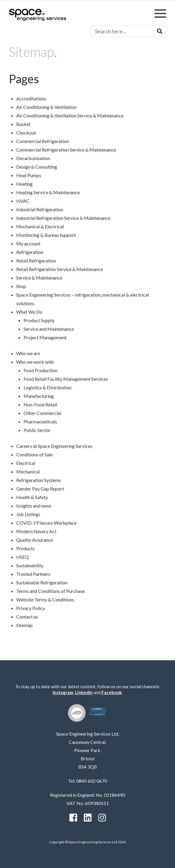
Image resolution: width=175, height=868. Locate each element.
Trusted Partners (33, 574)
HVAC (23, 201)
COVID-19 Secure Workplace (46, 523)
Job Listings (28, 514)
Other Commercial (42, 413)
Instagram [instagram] (63, 692)
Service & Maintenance (39, 278)
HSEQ (22, 557)
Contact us (27, 617)
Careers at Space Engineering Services (54, 446)
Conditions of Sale (34, 454)
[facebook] (73, 818)
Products (25, 548)
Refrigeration (30, 252)
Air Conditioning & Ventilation (46, 107)
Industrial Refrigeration (40, 209)
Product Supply (39, 320)
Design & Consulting (37, 167)
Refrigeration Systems (39, 480)
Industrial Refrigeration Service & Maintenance (63, 218)
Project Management (45, 337)
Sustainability (30, 565)
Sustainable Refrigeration (42, 582)
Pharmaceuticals (40, 421)
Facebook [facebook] (112, 692)
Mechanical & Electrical (40, 226)
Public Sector (37, 430)
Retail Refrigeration (36, 261)
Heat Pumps (29, 175)
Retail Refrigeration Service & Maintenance (60, 269)
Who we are (28, 353)
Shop (21, 286)
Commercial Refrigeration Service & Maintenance (66, 150)
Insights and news (34, 506)
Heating (24, 184)
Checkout (26, 133)
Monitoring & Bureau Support (46, 235)
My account (28, 243)
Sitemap (24, 625)
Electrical (26, 463)
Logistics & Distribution (47, 387)
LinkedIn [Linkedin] (84, 692)
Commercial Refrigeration (42, 141)
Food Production (40, 370)
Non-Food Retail (40, 404)
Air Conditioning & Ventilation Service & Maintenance (70, 115)
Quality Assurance (35, 540)
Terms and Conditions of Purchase (50, 591)
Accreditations (31, 98)
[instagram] (102, 818)
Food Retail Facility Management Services (66, 379)
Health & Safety (32, 497)
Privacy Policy (31, 608)
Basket (23, 124)
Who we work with (35, 362)
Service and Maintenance (49, 329)
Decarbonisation (33, 158)
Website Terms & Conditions (45, 600)
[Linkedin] (88, 818)
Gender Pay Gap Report (40, 489)
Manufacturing (39, 396)
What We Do (29, 312)
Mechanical (28, 472)
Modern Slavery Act (36, 531)
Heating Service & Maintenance (48, 192)
